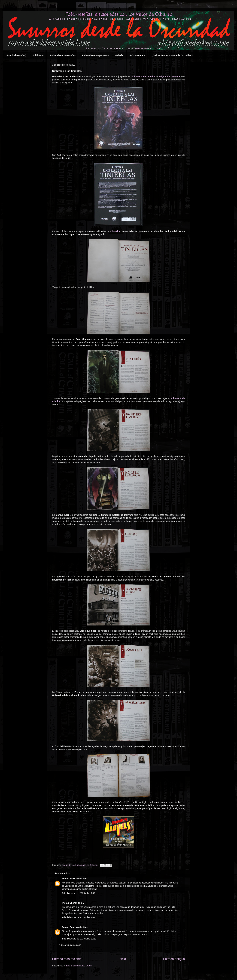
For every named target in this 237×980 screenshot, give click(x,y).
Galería (119, 55)
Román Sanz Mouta (72, 879)
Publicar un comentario (70, 945)
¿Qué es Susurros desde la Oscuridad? (172, 55)
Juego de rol (68, 865)
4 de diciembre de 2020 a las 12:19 (79, 939)
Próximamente (137, 55)
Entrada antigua (174, 959)
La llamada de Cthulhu (143, 76)
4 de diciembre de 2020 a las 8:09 (78, 917)
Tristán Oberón (70, 903)
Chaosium (116, 231)
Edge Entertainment (169, 76)
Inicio (122, 959)
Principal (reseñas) (16, 55)
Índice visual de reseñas (63, 55)
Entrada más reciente (67, 959)
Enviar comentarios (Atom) (79, 966)
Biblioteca (38, 55)
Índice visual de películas (95, 55)
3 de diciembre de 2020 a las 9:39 (78, 893)
